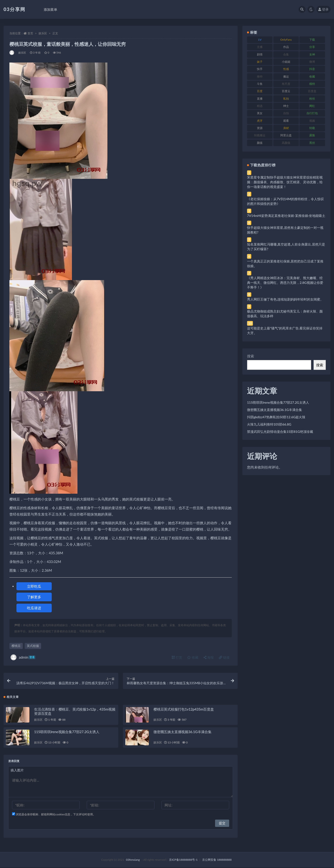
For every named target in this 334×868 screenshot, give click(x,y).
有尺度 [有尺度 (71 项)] (286, 84)
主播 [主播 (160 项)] (260, 47)
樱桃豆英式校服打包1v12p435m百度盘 (184, 710)
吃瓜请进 (34, 608)
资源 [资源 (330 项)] (260, 128)
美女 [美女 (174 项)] (260, 113)
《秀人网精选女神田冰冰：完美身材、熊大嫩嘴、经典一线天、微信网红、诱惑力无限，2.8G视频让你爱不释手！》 (285, 283)
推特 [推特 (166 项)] (260, 76)
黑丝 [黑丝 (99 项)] (312, 143)
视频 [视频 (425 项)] (312, 121)
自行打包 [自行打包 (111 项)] (312, 113)
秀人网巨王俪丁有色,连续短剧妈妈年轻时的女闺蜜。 (285, 299)
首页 (30, 33)
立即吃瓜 (34, 586)
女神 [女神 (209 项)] (312, 54)
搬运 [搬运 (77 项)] (286, 76)
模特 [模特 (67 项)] (312, 84)
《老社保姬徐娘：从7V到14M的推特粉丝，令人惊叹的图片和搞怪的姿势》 (285, 201)
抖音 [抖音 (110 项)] (312, 69)
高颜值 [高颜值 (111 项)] (286, 143)
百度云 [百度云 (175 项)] (286, 91)
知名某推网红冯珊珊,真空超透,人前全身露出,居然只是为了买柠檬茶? (286, 247)
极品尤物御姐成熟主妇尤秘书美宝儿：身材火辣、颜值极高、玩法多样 (285, 314)
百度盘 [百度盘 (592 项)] (312, 91)
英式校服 (33, 646)
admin (23, 657)
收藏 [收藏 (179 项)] (312, 76)
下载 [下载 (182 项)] (312, 40)
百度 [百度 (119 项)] (260, 91)
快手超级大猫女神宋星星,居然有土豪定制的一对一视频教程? (285, 230)
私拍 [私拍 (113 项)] (286, 99)
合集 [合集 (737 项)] (286, 54)
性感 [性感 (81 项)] (286, 69)
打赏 (177, 657)
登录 (323, 9)
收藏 (193, 657)
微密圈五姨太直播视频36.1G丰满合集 (183, 732)
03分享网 (14, 9)
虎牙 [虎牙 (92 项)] (260, 121)
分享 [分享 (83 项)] (312, 47)
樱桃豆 (16, 646)
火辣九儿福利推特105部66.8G (269, 424)
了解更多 (34, 597)
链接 (224, 657)
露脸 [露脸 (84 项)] (312, 135)
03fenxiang (133, 860)
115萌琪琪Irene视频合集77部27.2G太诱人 (67, 732)
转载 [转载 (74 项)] (312, 128)
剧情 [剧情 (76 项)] (260, 54)
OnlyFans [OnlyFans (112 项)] (286, 40)
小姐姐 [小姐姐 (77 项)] (286, 62)
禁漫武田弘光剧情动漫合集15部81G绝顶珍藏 (280, 432)
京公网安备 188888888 (217, 860)
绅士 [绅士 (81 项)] (286, 106)
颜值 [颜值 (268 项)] (260, 143)
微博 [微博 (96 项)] (312, 62)
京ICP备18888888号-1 (183, 860)
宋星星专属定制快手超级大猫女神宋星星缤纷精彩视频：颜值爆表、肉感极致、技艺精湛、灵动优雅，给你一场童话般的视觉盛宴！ (285, 182)
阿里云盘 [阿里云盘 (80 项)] (286, 135)
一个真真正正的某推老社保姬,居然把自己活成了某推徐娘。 (285, 264)
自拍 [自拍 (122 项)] (286, 113)
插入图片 (17, 771)
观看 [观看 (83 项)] (286, 121)
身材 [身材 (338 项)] (286, 128)
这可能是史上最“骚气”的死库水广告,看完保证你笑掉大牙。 (285, 330)
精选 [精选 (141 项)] (260, 106)
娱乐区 (43, 33)
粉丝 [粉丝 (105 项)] (312, 99)
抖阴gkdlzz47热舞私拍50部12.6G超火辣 (276, 417)
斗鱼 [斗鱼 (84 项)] (260, 84)
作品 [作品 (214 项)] (286, 47)
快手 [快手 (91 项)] (260, 69)
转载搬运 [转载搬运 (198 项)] (260, 135)
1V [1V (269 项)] (260, 40)
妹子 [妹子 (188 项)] (260, 62)
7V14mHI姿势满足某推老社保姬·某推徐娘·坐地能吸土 (286, 216)
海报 (209, 657)
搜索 (251, 356)
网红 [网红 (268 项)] (312, 106)
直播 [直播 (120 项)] (260, 99)
